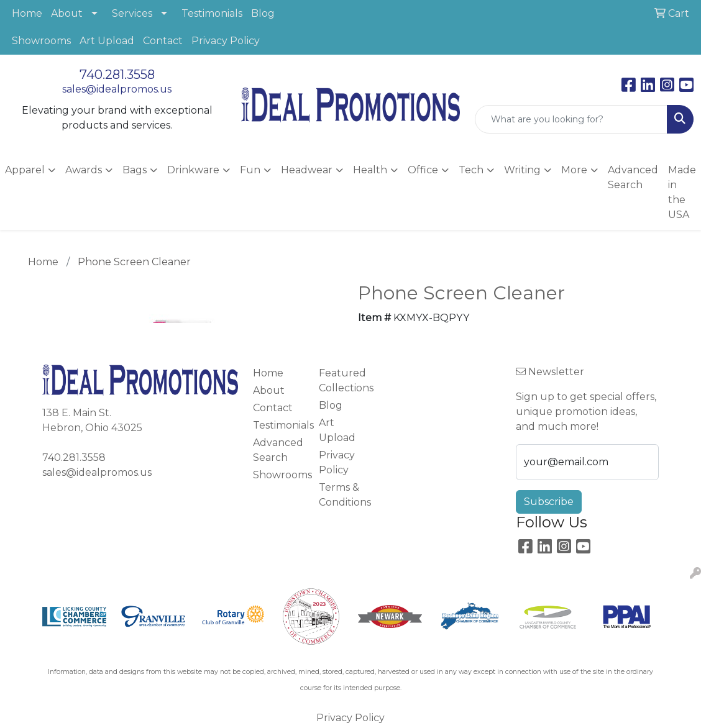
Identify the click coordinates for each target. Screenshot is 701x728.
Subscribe (549, 502)
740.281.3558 (117, 75)
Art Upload (107, 41)
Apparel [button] (25, 170)
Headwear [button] (307, 170)
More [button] (574, 170)
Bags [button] (135, 170)
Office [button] (423, 170)
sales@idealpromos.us (117, 89)
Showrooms (41, 41)
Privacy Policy (226, 41)
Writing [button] (522, 170)
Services (132, 13)
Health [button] (370, 170)
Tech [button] (471, 170)
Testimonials (212, 13)
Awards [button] (84, 170)
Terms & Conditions (344, 495)
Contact (163, 41)
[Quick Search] (571, 119)
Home (27, 13)
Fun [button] (250, 170)
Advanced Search (633, 177)
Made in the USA (682, 192)
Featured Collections (344, 380)
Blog (263, 13)
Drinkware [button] (193, 170)
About (67, 13)
